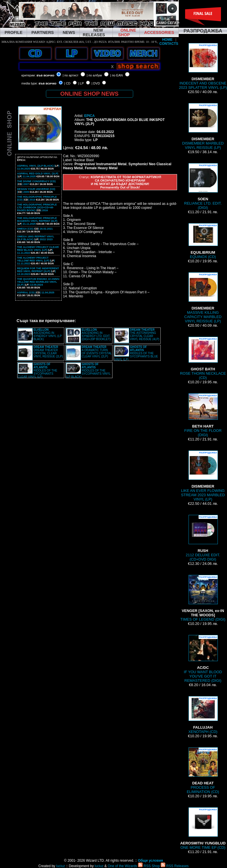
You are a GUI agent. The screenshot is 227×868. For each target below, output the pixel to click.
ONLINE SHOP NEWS (89, 94)
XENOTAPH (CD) (203, 715)
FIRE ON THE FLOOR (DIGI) (203, 415)
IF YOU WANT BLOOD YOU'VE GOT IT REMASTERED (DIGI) (203, 659)
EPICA (89, 116)
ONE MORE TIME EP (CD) (203, 828)
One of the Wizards (122, 866)
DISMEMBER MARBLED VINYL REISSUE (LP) (203, 126)
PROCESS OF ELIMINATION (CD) (203, 771)
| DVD (96, 83)
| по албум (94, 75)
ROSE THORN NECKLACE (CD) (203, 358)
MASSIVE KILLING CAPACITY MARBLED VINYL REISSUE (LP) (203, 298)
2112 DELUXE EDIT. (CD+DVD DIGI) (203, 538)
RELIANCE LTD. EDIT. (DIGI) (203, 186)
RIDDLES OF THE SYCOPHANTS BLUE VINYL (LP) (136, 353)
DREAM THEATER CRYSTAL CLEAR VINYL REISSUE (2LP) (48, 352)
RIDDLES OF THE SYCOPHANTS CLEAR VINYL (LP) (38, 371)
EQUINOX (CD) (203, 241)
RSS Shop (149, 866)
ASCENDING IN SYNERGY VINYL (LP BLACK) (48, 334)
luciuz (61, 866)
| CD (67, 83)
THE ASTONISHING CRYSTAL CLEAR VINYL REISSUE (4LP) (145, 334)
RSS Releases (175, 866)
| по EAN (117, 75)
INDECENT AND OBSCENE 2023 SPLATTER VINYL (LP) (203, 66)
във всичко (45, 75)
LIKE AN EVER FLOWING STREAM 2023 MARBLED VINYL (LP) (203, 476)
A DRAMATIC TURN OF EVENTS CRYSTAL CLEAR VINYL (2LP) (97, 352)
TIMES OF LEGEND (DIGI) (203, 598)
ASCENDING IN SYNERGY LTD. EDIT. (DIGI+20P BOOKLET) (96, 334)
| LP (81, 83)
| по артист (70, 75)
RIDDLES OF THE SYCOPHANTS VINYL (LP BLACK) (88, 371)
